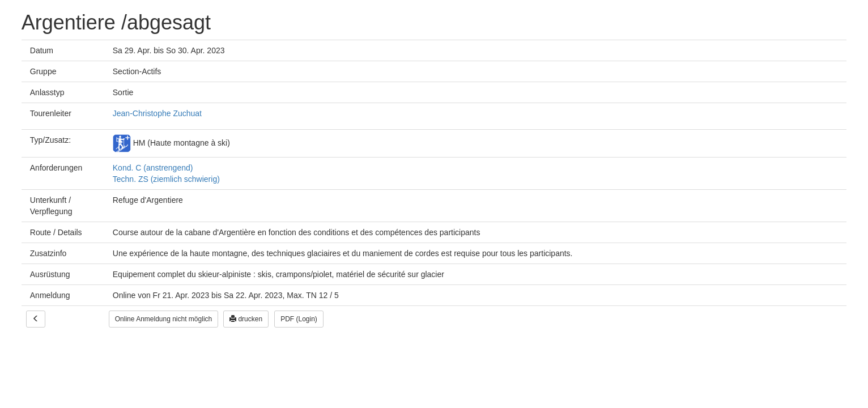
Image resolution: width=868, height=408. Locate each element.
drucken (246, 319)
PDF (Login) (299, 319)
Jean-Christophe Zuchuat (157, 113)
